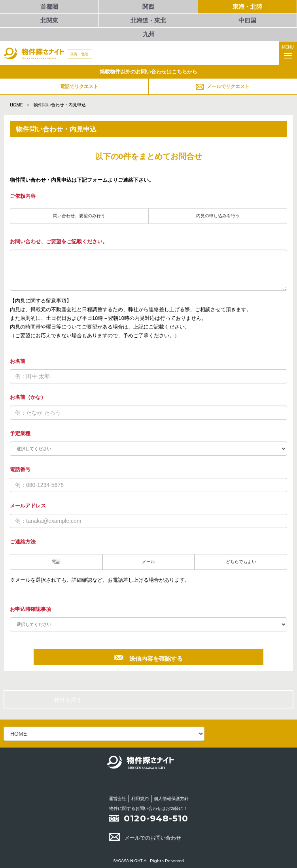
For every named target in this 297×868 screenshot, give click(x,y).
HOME (16, 105)
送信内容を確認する (148, 657)
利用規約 (140, 798)
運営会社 (117, 798)
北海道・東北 (148, 20)
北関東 (49, 20)
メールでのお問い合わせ (145, 838)
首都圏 (49, 7)
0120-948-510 (156, 818)
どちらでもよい (241, 562)
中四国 (247, 20)
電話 (56, 562)
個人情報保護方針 (171, 798)
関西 (148, 7)
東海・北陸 (247, 7)
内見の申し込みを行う (218, 216)
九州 (149, 34)
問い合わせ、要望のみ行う (79, 216)
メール (148, 562)
